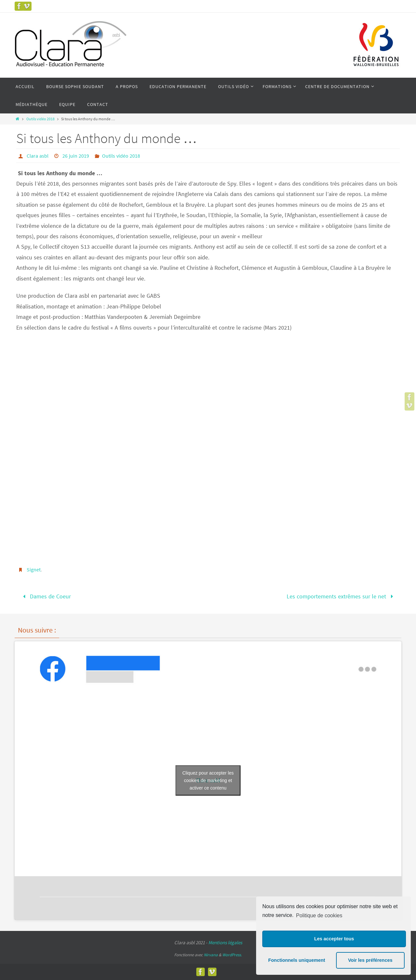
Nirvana (211, 955)
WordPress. (232, 955)
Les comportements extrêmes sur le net (341, 596)
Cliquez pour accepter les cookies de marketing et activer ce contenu (208, 780)
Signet (34, 569)
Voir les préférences (370, 960)
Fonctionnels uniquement (297, 960)
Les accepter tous (334, 939)
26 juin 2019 (76, 156)
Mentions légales (225, 942)
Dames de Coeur (45, 596)
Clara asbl (38, 156)
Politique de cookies (319, 915)
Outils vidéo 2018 (40, 119)
